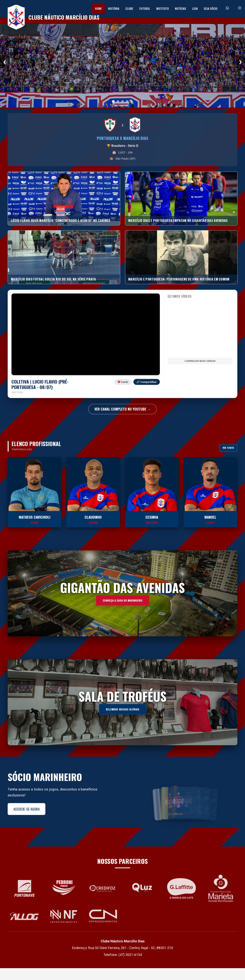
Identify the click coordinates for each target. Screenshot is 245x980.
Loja (195, 8)
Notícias (180, 8)
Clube (129, 8)
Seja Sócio (211, 8)
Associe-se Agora (27, 821)
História (114, 8)
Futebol (145, 8)
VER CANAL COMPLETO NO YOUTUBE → (122, 421)
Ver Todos (228, 460)
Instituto (163, 8)
